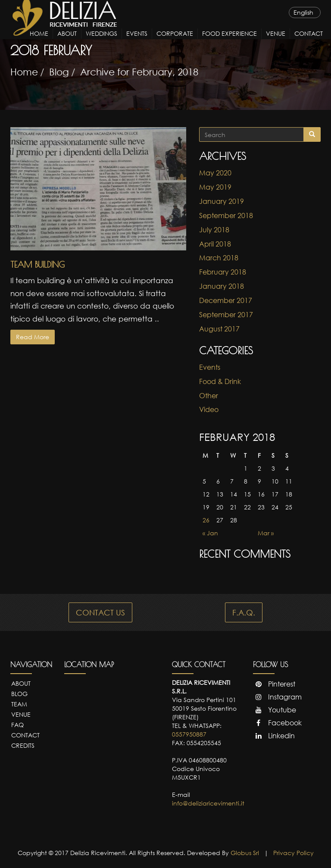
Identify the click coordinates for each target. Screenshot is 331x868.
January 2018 (222, 286)
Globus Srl (245, 853)
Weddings (101, 42)
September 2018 (226, 215)
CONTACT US (100, 612)
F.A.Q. (244, 612)
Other (209, 396)
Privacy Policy (294, 853)
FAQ (17, 725)
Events (137, 42)
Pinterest (274, 684)
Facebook (277, 723)
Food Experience (230, 42)
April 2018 (215, 244)
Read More (33, 337)
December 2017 (226, 300)
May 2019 (215, 187)
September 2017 (226, 315)
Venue (276, 42)
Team (19, 704)
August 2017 (219, 329)
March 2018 (219, 258)
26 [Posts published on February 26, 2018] (206, 520)
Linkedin (274, 736)
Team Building (37, 264)
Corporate (175, 42)
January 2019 (222, 201)
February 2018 (223, 272)
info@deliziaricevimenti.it (208, 803)
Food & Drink (220, 381)
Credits (23, 745)
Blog (59, 72)
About (67, 42)
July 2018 (214, 230)
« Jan (210, 533)
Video (209, 409)
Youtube (275, 710)
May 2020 (215, 173)
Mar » (266, 533)
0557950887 (189, 734)
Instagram (277, 697)
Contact (309, 42)
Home (39, 42)
